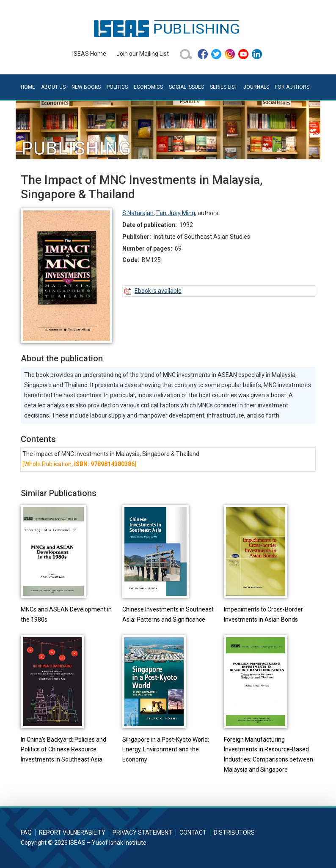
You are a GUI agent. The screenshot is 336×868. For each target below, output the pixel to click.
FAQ (26, 833)
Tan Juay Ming (176, 213)
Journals (256, 87)
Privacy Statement (142, 833)
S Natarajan (138, 213)
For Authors (292, 87)
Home (28, 87)
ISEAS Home (89, 54)
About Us (53, 87)
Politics (117, 87)
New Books (86, 87)
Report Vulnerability (72, 833)
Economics (148, 87)
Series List (224, 87)
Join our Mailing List (143, 54)
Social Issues (186, 87)
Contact (193, 833)
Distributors (234, 833)
